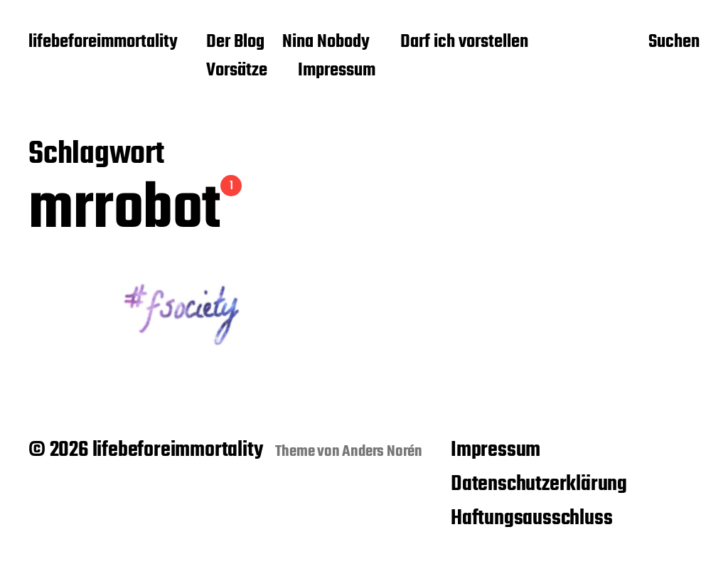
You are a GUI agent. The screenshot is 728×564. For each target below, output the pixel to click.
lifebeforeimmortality (103, 43)
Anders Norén (382, 452)
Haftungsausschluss (531, 518)
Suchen (674, 43)
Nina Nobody (326, 43)
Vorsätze (237, 71)
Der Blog (235, 43)
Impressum (337, 71)
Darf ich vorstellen (464, 43)
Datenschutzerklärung (539, 484)
